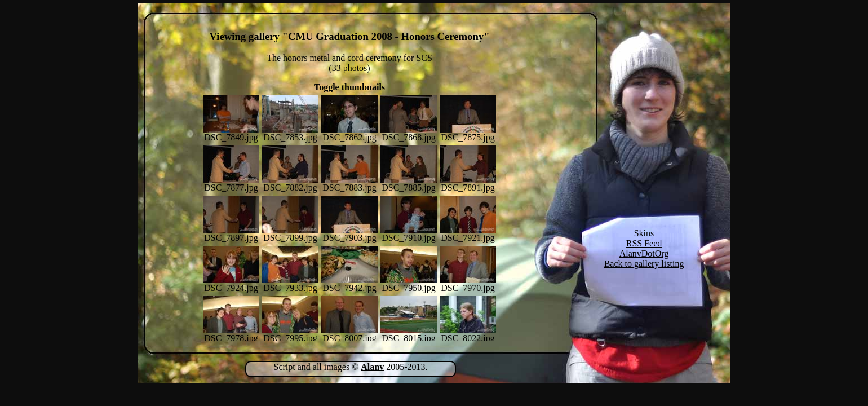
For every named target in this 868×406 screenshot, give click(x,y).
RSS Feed (644, 243)
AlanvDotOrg (644, 253)
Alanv (372, 367)
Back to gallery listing (644, 264)
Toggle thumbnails (349, 87)
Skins (644, 233)
